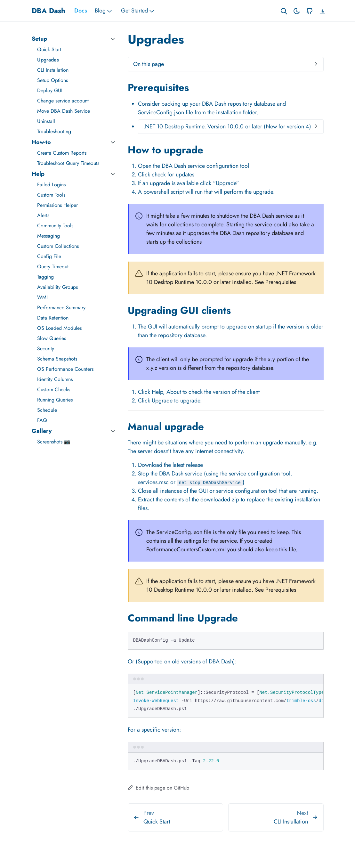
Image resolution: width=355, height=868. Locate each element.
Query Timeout (53, 267)
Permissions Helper (57, 205)
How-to (41, 142)
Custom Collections (58, 246)
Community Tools (55, 226)
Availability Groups (57, 287)
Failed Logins (51, 185)
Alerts (43, 215)
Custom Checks (54, 389)
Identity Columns (55, 379)
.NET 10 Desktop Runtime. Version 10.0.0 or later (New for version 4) (227, 126)
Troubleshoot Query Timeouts (68, 163)
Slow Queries (52, 338)
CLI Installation (53, 70)
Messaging (48, 236)
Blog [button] (104, 11)
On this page (149, 64)
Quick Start (49, 49)
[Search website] (284, 11)
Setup (39, 39)
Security (46, 349)
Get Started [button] (138, 11)
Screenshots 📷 (54, 442)
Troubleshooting (54, 131)
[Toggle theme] (297, 11)
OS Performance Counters (65, 369)
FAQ (42, 420)
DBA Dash (48, 11)
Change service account (63, 101)
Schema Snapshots (57, 359)
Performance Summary (61, 308)
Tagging (45, 277)
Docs (81, 11)
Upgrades (48, 60)
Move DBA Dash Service (64, 111)
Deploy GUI (50, 90)
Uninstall (46, 121)
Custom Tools (51, 195)
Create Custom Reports (62, 153)
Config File (49, 256)
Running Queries (55, 400)
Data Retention (53, 318)
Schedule (47, 410)
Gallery (42, 431)
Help (38, 174)
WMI (42, 297)
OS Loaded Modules (59, 328)
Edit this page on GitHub (158, 788)
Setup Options (52, 80)
